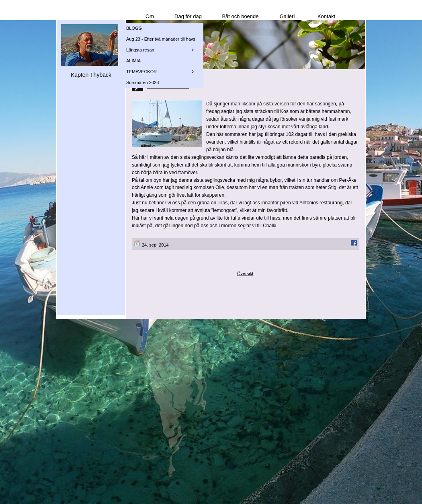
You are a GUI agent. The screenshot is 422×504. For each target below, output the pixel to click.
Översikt (245, 274)
